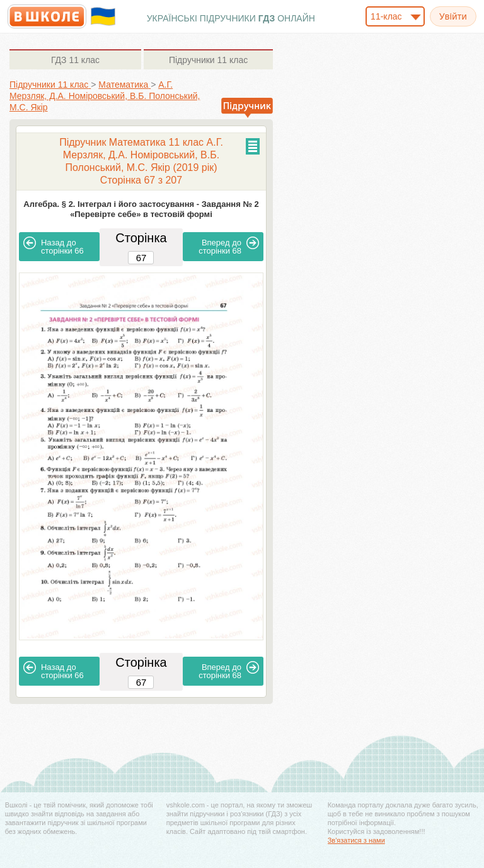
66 (54, 246)
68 (229, 246)
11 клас (75, 60)
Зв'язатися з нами (356, 840)
